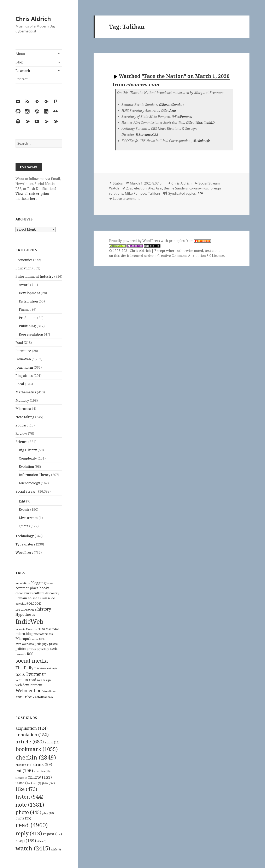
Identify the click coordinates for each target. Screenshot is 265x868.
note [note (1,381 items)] (30, 805)
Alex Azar (155, 188)
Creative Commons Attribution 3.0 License (191, 256)
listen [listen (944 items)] (30, 797)
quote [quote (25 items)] (23, 818)
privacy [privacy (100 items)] (31, 649)
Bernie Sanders (176, 188)
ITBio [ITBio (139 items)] (41, 629)
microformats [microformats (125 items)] (43, 634)
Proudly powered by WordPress (135, 241)
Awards (25, 285)
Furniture (23, 351)
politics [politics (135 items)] (21, 649)
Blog (19, 62)
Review (21, 433)
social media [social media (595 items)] (32, 661)
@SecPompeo (182, 117)
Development (29, 293)
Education (23, 268)
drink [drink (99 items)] (43, 764)
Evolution (26, 467)
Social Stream (26, 491)
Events (24, 510)
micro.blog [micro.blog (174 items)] (24, 634)
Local (20, 384)
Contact (22, 79)
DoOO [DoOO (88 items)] (52, 598)
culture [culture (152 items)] (39, 593)
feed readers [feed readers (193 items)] (26, 609)
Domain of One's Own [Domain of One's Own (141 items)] (31, 598)
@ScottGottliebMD (200, 123)
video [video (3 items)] (42, 841)
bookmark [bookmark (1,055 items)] (37, 749)
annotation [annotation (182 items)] (32, 735)
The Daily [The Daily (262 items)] (25, 668)
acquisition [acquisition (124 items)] (32, 728)
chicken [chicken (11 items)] (24, 765)
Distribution (28, 301)
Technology (25, 536)
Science (22, 442)
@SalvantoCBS (147, 135)
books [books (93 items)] (50, 583)
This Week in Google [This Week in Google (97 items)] (46, 668)
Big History (28, 450)
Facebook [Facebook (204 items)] (33, 603)
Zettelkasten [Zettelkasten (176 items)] (43, 697)
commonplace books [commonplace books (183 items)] (33, 588)
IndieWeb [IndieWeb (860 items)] (30, 622)
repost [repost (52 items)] (52, 834)
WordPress (24, 552)
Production (28, 318)
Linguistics (24, 376)
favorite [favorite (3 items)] (22, 778)
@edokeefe (202, 141)
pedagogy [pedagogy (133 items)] (41, 644)
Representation (31, 334)
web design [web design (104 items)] (44, 680)
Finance (25, 310)
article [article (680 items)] (30, 741)
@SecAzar (169, 111)
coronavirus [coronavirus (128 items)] (24, 593)
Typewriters (25, 544)
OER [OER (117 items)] (42, 639)
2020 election (136, 188)
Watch (114, 188)
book (201, 193)
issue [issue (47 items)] (24, 783)
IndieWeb (23, 359)
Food (19, 343)
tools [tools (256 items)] (20, 674)
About (20, 54)
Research (23, 71)
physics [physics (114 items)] (54, 644)
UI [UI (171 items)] (44, 675)
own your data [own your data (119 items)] (25, 644)
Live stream (28, 518)
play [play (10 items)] (48, 813)
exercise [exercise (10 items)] (42, 771)
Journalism (24, 367)
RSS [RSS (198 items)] (30, 654)
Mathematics (26, 392)
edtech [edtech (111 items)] (20, 604)
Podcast (22, 425)
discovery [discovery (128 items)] (52, 593)
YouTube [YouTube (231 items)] (24, 697)
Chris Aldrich (33, 19)
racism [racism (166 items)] (55, 649)
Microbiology (29, 483)
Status (118, 183)
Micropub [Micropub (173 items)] (23, 639)
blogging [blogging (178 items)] (39, 583)
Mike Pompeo (136, 193)
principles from (190, 241)
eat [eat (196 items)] (24, 771)
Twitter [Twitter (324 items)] (33, 674)
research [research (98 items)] (21, 654)
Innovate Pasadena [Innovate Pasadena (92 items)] (26, 629)
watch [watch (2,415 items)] (33, 848)
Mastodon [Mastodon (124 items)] (53, 629)
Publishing (27, 326)
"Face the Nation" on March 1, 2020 (186, 76)
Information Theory (35, 475)
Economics (24, 260)
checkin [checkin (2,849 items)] (36, 757)
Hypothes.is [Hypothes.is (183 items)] (25, 614)
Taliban (154, 193)
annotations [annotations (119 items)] (23, 583)
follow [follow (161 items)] (40, 777)
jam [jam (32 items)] (48, 783)
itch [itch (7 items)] (37, 783)
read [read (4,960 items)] (32, 825)
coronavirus (199, 188)
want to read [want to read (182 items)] (26, 680)
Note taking (25, 417)
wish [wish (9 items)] (56, 849)
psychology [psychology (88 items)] (43, 649)
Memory (22, 400)
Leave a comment (126, 199)
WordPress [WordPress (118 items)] (49, 691)
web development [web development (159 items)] (29, 685)
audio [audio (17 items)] (52, 742)
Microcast (23, 409)
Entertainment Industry (34, 276)
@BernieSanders (172, 105)
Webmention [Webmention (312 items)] (29, 691)
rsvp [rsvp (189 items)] (26, 841)
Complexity (28, 458)
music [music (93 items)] (35, 639)
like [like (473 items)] (26, 789)
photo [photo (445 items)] (28, 812)
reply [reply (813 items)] (29, 833)
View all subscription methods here (32, 196)
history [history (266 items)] (44, 609)
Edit (22, 501)
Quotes (24, 526)
